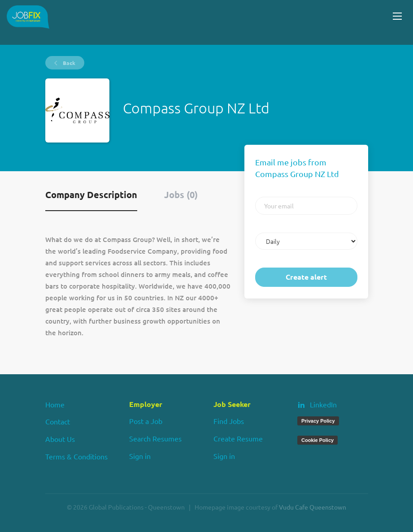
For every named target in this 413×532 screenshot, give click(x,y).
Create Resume (238, 438)
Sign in (140, 456)
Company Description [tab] (91, 195)
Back (68, 63)
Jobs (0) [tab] (181, 195)
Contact (58, 421)
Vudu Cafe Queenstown (313, 507)
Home (55, 404)
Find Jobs (229, 421)
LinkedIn (323, 404)
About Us (60, 439)
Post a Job (146, 421)
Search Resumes (155, 438)
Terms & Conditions (76, 456)
